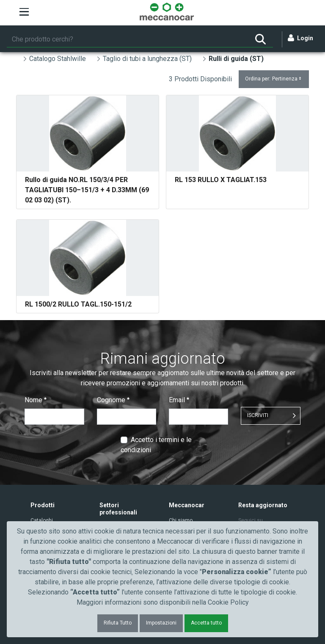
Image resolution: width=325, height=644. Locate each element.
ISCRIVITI (258, 415)
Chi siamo (181, 520)
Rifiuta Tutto (118, 623)
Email (179, 400)
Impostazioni (161, 623)
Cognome (113, 400)
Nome (36, 400)
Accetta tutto (206, 623)
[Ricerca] (127, 39)
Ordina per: (274, 79)
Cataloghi (42, 520)
